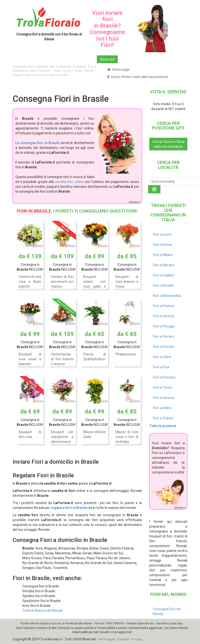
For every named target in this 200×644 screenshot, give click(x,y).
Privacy (138, 639)
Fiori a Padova (164, 306)
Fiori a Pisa (161, 367)
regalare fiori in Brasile (69, 508)
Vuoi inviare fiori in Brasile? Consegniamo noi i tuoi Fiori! (107, 29)
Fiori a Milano (163, 255)
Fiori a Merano (164, 265)
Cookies (124, 639)
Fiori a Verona (163, 316)
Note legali (107, 639)
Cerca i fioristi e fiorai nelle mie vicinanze (168, 144)
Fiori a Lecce (162, 234)
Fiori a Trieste (163, 418)
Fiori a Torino (163, 387)
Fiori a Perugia (164, 326)
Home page (118, 69)
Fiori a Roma (162, 245)
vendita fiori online (69, 182)
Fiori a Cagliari (163, 275)
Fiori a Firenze (163, 347)
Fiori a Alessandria (167, 296)
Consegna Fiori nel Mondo (167, 611)
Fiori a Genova (164, 398)
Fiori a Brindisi (163, 285)
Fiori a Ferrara (163, 336)
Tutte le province (163, 426)
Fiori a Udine (162, 357)
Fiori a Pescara (164, 377)
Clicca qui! (107, 59)
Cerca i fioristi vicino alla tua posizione (138, 77)
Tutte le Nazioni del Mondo (43, 610)
